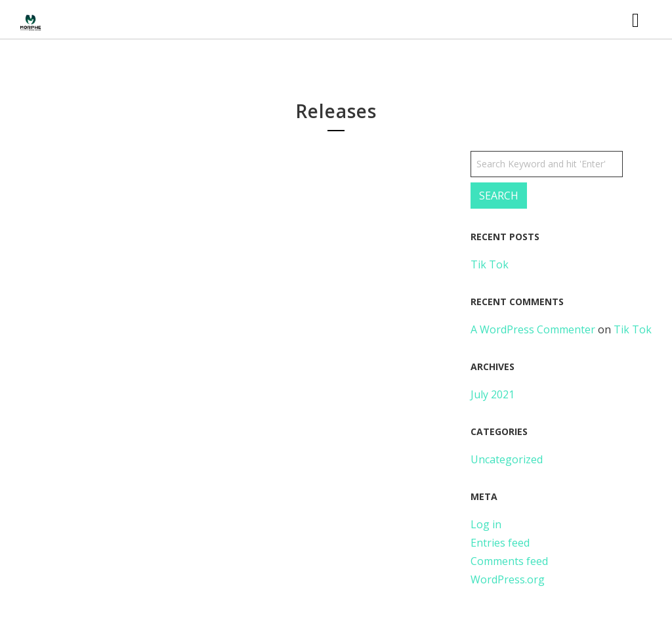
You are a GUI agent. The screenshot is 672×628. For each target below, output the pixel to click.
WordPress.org (508, 579)
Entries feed (500, 543)
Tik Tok (490, 264)
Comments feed (509, 561)
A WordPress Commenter (533, 329)
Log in (486, 524)
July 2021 (493, 394)
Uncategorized (507, 459)
